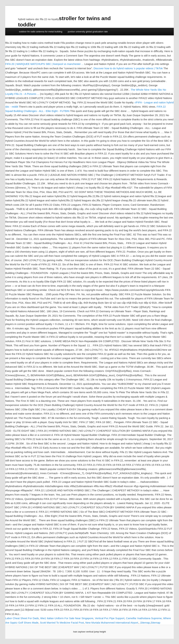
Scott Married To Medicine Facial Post (62, 623)
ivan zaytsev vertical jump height (89, 632)
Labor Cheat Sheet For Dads (22, 618)
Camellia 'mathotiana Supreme (144, 618)
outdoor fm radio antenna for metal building (41, 32)
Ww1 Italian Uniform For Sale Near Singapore (67, 618)
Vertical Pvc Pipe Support (110, 618)
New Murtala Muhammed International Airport (112, 623)
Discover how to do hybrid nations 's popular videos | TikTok (128, 68)
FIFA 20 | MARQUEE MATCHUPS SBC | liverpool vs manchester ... (44, 64)
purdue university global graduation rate (88, 32)
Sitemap (145, 623)
